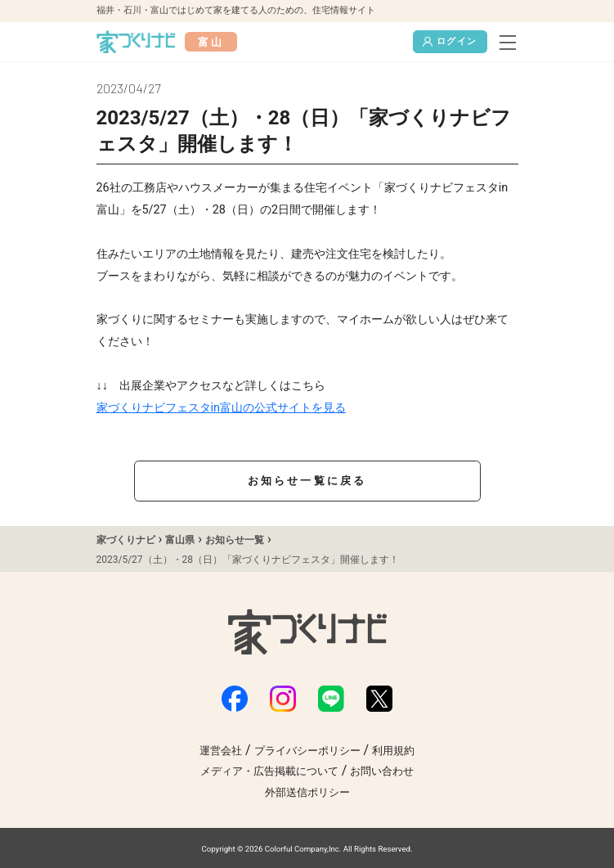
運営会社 (221, 751)
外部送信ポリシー (307, 792)
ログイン (450, 42)
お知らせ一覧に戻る (307, 481)
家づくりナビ (126, 540)
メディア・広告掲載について (269, 771)
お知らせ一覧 (235, 540)
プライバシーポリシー (307, 751)
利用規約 (393, 751)
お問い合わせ (382, 771)
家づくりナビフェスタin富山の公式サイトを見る (221, 408)
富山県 (180, 540)
